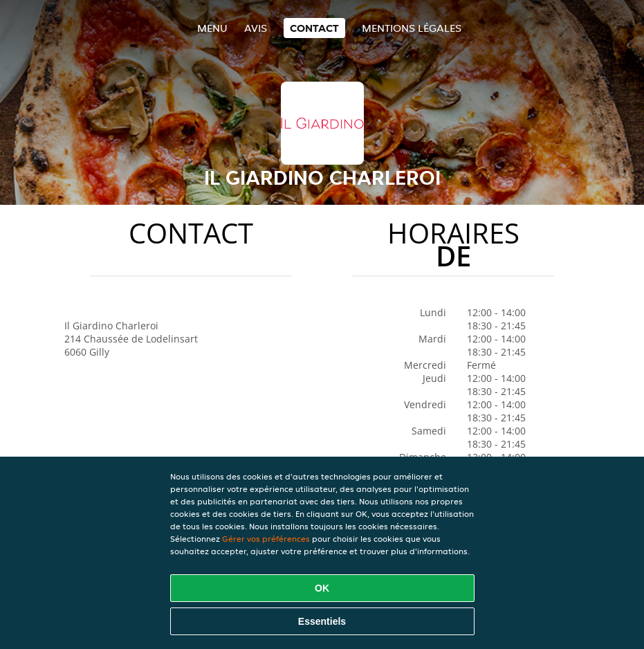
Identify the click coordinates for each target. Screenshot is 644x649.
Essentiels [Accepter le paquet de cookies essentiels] (322, 621)
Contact (314, 28)
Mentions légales (412, 28)
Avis (256, 28)
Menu (212, 28)
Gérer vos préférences (266, 539)
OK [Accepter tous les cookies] (322, 588)
